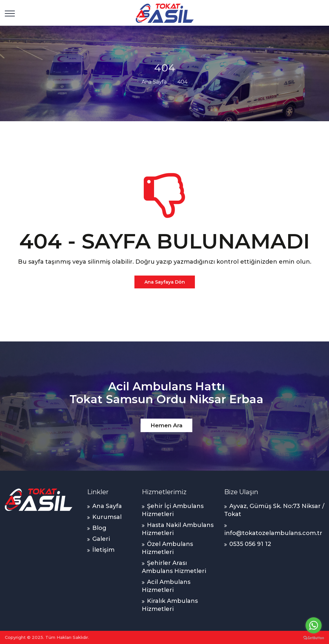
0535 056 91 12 (250, 544)
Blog (99, 528)
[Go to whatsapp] (314, 625)
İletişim (103, 550)
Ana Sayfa (154, 82)
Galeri (101, 539)
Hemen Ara (166, 425)
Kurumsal (107, 517)
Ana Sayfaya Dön (165, 282)
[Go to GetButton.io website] (314, 638)
